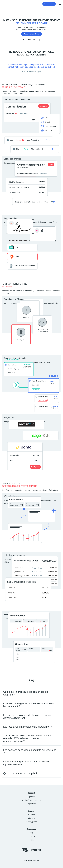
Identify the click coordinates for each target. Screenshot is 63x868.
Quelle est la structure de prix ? (20, 773)
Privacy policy (31, 822)
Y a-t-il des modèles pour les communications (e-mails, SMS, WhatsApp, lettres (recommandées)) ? (28, 738)
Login (32, 840)
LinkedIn (31, 815)
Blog (32, 833)
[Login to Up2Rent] (49, 4)
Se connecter (49, 4)
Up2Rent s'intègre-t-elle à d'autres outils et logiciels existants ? (26, 763)
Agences (32, 797)
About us (32, 818)
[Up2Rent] (4, 4)
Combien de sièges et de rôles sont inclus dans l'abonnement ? (29, 705)
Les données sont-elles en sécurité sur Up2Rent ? (29, 751)
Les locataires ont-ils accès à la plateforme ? (27, 727)
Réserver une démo (31, 34)
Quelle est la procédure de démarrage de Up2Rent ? (26, 693)
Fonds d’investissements (32, 800)
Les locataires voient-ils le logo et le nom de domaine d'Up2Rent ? (27, 716)
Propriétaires (31, 804)
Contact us (32, 836)
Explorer (31, 40)
